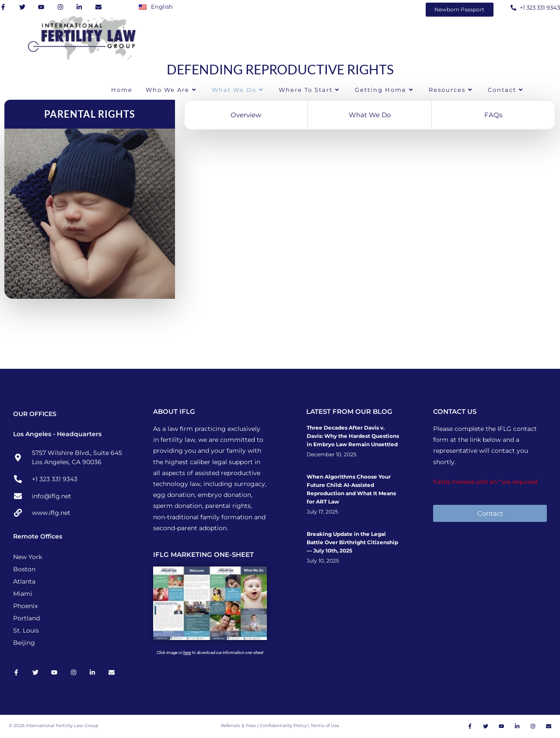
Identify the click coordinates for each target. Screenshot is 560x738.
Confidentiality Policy (284, 726)
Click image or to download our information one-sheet (210, 652)
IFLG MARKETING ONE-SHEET (203, 554)
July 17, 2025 (322, 512)
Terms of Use (325, 726)
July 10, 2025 (323, 561)
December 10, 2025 (332, 455)
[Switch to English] (158, 7)
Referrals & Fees (238, 726)
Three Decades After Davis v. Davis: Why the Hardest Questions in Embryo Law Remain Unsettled (353, 436)
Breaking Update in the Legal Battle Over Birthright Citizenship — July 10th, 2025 (352, 542)
